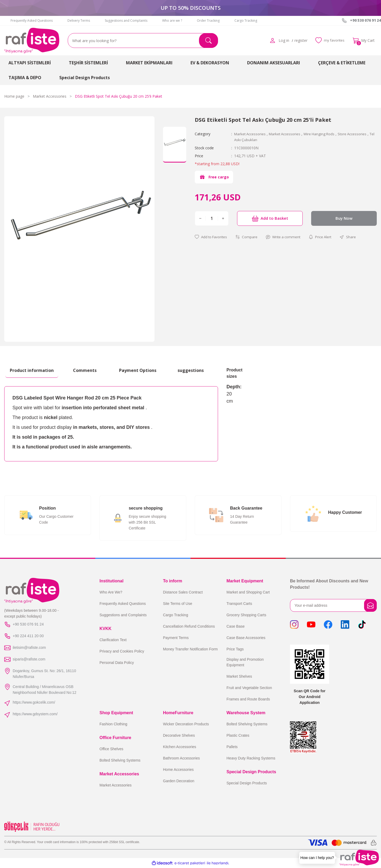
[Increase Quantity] (223, 218)
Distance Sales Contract (183, 592)
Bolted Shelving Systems (120, 760)
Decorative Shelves (179, 735)
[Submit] (370, 605)
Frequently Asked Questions (32, 21)
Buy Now (344, 218)
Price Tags (235, 649)
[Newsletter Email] (333, 605)
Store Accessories (359, 134)
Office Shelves (111, 749)
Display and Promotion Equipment (245, 662)
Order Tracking (208, 21)
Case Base (235, 626)
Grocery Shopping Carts (246, 615)
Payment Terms (176, 638)
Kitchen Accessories (180, 747)
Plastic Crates (238, 735)
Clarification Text (113, 640)
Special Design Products (247, 783)
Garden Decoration (179, 781)
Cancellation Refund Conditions (189, 626)
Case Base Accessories (246, 638)
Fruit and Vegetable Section (249, 688)
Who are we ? (172, 21)
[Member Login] (271, 41)
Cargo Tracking (246, 21)
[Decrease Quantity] (200, 218)
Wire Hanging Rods (324, 134)
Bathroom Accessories (181, 758)
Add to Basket (270, 218)
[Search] (143, 41)
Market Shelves (239, 676)
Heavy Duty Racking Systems (251, 758)
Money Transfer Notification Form (190, 649)
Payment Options (138, 370)
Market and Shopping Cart (248, 592)
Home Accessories (178, 770)
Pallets (232, 747)
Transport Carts (239, 604)
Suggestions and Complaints (126, 21)
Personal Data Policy (117, 663)
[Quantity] (212, 218)
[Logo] (32, 41)
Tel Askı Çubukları (249, 140)
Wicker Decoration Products (186, 724)
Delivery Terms (79, 21)
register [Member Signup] (299, 40)
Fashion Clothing (113, 724)
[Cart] (364, 41)
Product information (32, 370)
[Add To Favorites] (212, 237)
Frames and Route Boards (248, 699)
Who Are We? (111, 592)
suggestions (191, 370)
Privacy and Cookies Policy (122, 651)
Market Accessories (251, 134)
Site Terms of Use (178, 604)
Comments (85, 370)
